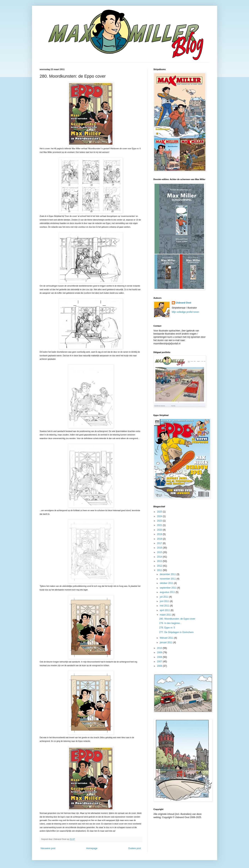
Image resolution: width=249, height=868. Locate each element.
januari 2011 (166, 642)
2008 (160, 657)
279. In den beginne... (170, 623)
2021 (160, 525)
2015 (160, 552)
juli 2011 (164, 597)
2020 (160, 530)
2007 (160, 662)
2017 (160, 543)
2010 (160, 648)
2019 (160, 534)
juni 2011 (165, 601)
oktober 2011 (167, 583)
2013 (160, 561)
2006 (160, 666)
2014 (160, 557)
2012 (160, 566)
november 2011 (168, 579)
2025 (160, 512)
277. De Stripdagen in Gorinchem (176, 632)
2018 (160, 539)
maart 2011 (166, 615)
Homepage (92, 848)
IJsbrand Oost (184, 303)
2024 (160, 516)
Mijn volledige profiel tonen (186, 312)
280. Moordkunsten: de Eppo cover (177, 619)
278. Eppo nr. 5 (167, 628)
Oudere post (134, 848)
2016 (160, 548)
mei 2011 (165, 606)
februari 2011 (167, 638)
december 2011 (168, 574)
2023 (160, 521)
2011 (160, 570)
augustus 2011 (168, 592)
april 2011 (165, 610)
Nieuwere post (48, 848)
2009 (160, 652)
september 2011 (168, 588)
